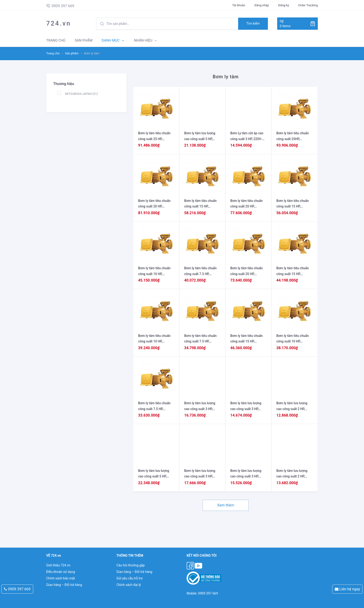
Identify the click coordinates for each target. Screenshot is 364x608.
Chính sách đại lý (128, 585)
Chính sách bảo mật (61, 578)
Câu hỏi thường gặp (130, 565)
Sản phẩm (72, 53)
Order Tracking (308, 5)
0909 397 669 (17, 589)
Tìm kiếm (253, 23)
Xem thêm (226, 505)
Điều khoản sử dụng (61, 572)
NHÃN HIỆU (143, 40)
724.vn (59, 23)
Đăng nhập (262, 5)
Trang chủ (53, 53)
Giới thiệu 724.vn (58, 565)
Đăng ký (283, 5)
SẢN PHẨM (84, 40)
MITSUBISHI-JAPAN (81, 94)
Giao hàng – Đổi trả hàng (64, 585)
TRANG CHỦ (56, 40)
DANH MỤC (111, 40)
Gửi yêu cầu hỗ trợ (129, 578)
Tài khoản (239, 5)
